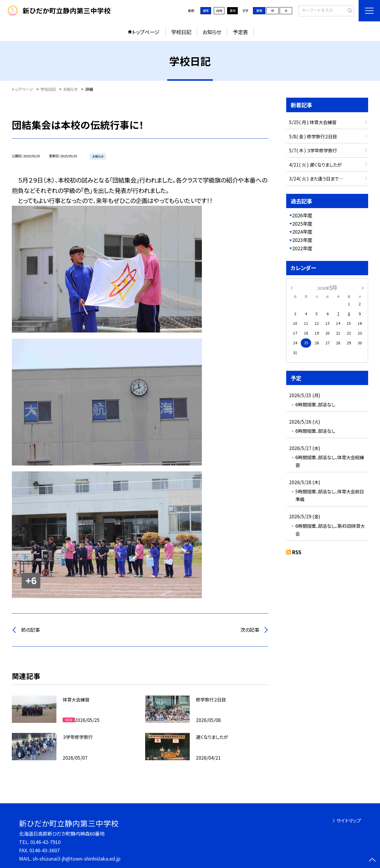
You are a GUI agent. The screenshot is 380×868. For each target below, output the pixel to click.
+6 (31, 581)
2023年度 (302, 240)
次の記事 (250, 630)
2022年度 (302, 248)
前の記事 (30, 630)
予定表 (240, 32)
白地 (219, 11)
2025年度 (302, 224)
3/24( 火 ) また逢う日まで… (316, 178)
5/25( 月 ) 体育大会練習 (313, 122)
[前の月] (292, 287)
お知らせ (212, 32)
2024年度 (302, 232)
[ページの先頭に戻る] (372, 860)
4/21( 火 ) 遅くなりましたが (315, 164)
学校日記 (181, 32)
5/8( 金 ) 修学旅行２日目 (313, 136)
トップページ (146, 32)
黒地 (232, 11)
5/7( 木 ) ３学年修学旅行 (313, 150)
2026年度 (302, 215)
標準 (259, 11)
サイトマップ (349, 821)
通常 (206, 11)
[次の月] (363, 287)
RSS (297, 552)
